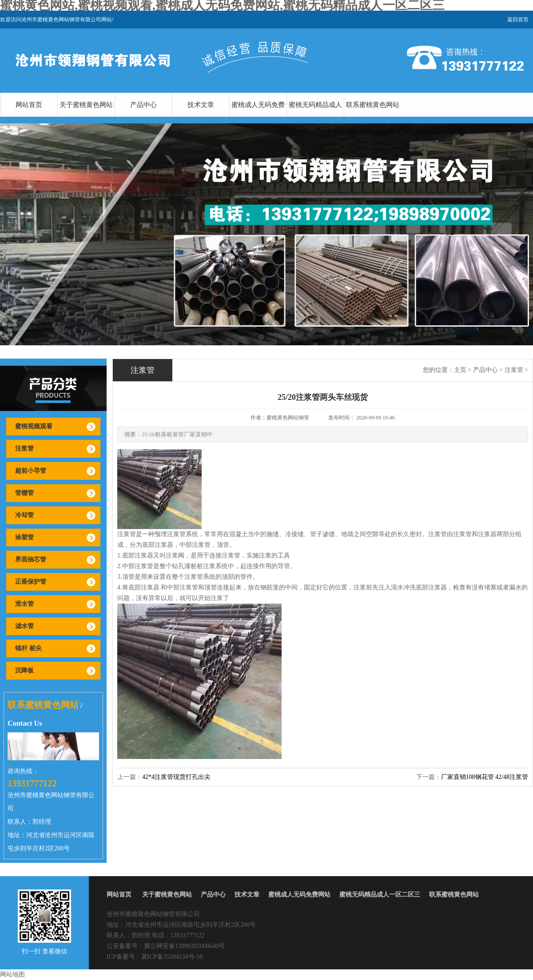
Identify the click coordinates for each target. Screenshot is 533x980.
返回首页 (518, 20)
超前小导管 (31, 471)
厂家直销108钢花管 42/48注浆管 (485, 777)
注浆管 (24, 449)
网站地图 (12, 974)
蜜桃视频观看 (34, 426)
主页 (460, 370)
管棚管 (24, 493)
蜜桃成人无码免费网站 (258, 117)
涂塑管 (24, 537)
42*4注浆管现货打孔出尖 (176, 777)
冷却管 (24, 515)
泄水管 (24, 604)
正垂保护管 (31, 582)
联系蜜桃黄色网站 (373, 105)
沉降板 (24, 670)
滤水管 (24, 626)
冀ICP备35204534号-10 (172, 957)
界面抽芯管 (31, 559)
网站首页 (29, 105)
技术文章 (201, 105)
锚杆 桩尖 (28, 648)
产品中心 (143, 105)
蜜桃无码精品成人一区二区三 (315, 117)
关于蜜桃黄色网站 (86, 105)
